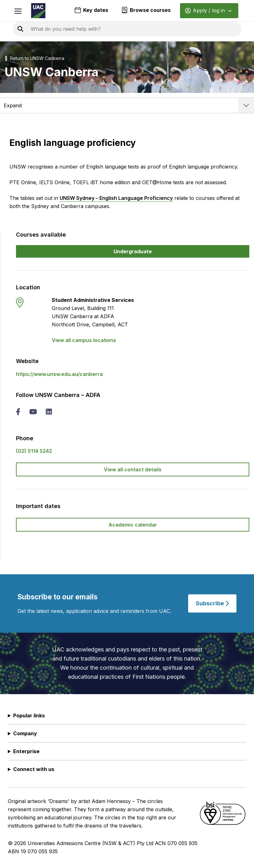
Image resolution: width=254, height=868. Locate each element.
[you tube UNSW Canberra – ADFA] (33, 412)
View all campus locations (84, 340)
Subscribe (212, 603)
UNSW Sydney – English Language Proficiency (116, 198)
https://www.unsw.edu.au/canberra (59, 374)
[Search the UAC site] (107, 29)
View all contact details (133, 469)
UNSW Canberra (47, 58)
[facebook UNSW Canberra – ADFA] (18, 412)
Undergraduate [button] (133, 251)
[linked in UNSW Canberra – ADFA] (49, 412)
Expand (13, 105)
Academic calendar (133, 525)
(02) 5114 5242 (34, 451)
